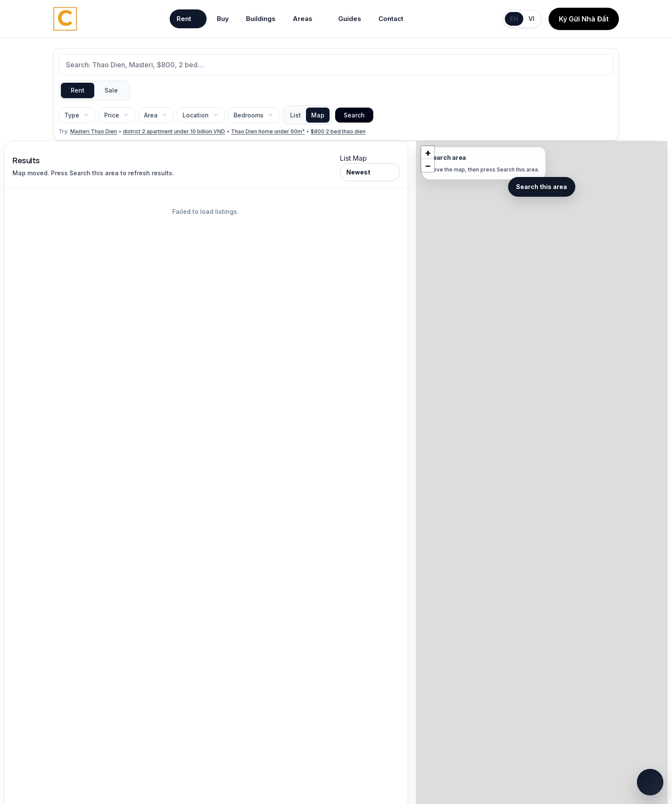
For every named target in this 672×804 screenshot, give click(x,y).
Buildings (261, 19)
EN (514, 19)
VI (531, 19)
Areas (307, 19)
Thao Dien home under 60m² (268, 131)
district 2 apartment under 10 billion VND (174, 131)
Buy (223, 19)
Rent (188, 19)
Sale (111, 90)
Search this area (541, 187)
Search (354, 115)
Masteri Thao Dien (94, 131)
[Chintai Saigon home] (65, 19)
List (295, 115)
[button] (428, 153)
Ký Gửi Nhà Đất (584, 19)
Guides (350, 19)
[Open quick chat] (650, 782)
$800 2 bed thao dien (338, 131)
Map (318, 115)
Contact (391, 19)
